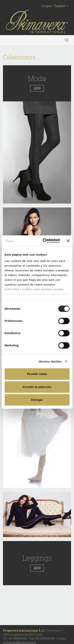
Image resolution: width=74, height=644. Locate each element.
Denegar (37, 400)
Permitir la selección (37, 387)
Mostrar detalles (50, 361)
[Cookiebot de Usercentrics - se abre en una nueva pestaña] (45, 241)
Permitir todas (37, 374)
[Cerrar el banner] (68, 241)
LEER (37, 88)
